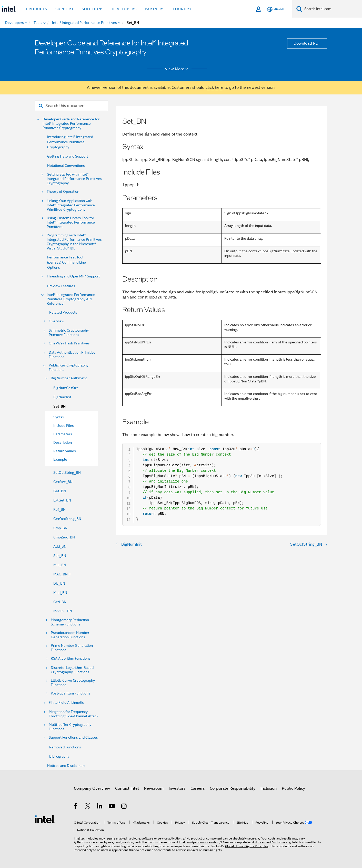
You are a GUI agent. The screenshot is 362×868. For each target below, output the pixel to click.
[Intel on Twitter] (88, 807)
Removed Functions (65, 747)
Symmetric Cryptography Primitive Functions (69, 333)
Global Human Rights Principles (247, 846)
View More (177, 69)
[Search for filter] (71, 106)
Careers (198, 788)
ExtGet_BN (62, 500)
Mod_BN (60, 593)
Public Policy (293, 788)
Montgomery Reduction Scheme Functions (70, 622)
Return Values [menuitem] (65, 451)
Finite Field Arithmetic (66, 703)
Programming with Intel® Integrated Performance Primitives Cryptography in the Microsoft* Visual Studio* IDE (74, 242)
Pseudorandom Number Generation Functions (70, 635)
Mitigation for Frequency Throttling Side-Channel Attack (73, 714)
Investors (177, 788)
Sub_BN (60, 556)
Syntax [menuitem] (59, 417)
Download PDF (307, 43)
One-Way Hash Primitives (69, 343)
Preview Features (61, 286)
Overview (56, 321)
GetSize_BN (63, 482)
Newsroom (154, 788)
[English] (276, 9)
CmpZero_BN (64, 537)
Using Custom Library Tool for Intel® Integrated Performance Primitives (71, 222)
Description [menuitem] (63, 442)
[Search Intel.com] (332, 9)
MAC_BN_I (62, 574)
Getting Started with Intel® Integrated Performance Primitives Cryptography (74, 179)
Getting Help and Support (68, 156)
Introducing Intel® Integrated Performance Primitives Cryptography (70, 142)
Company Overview (92, 788)
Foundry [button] (182, 9)
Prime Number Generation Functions (72, 648)
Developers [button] (124, 9)
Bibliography (59, 756)
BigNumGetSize (66, 388)
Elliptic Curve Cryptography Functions (73, 683)
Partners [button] (155, 9)
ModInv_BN (63, 611)
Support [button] (64, 9)
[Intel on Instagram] (124, 807)
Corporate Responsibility (233, 788)
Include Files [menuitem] (64, 426)
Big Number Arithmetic (69, 378)
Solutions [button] (93, 9)
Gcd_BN (60, 602)
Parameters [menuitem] (63, 434)
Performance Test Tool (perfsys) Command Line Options (67, 262)
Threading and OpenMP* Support (73, 276)
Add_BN (60, 546)
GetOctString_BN (67, 519)
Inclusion (269, 788)
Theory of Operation (63, 192)
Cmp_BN (60, 528)
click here (214, 88)
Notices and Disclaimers (66, 766)
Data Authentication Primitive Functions (72, 355)
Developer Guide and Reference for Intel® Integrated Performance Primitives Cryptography (71, 124)
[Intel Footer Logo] (45, 819)
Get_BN (60, 491)
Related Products (63, 312)
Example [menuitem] (60, 459)
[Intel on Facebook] (76, 807)
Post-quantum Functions (71, 693)
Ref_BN (59, 509)
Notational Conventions (66, 166)
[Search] (299, 9)
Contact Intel (127, 788)
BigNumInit (62, 397)
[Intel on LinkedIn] (100, 807)
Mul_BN (60, 565)
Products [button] (37, 9)
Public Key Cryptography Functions (69, 368)
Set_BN (59, 406)
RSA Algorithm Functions (71, 658)
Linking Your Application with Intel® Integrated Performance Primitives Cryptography (71, 205)
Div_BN (59, 583)
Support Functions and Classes (73, 737)
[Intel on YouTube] (112, 807)
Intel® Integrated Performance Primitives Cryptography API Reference (71, 299)
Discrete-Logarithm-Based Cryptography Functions (72, 670)
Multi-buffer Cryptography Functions (70, 727)
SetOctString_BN (67, 472)
